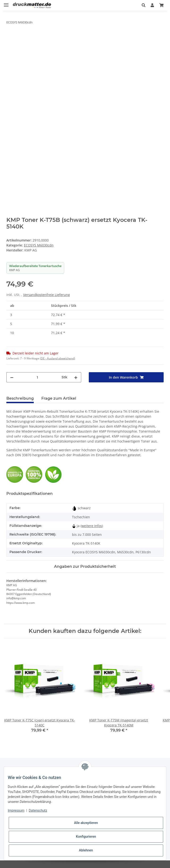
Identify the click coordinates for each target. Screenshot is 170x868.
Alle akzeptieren (86, 823)
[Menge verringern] (12, 377)
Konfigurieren (86, 837)
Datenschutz (38, 810)
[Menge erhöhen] (76, 377)
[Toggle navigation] (6, 3)
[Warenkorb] (161, 5)
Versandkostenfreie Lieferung (47, 295)
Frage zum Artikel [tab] (59, 398)
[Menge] (38, 377)
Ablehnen (86, 850)
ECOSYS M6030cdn (39, 245)
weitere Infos (92, 526)
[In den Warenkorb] (10, 37)
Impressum (16, 810)
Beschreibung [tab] (20, 398)
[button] (144, 5)
